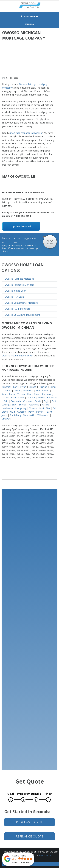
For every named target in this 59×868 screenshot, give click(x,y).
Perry (31, 412)
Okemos (31, 397)
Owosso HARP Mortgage (17, 309)
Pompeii (40, 412)
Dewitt (38, 401)
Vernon (21, 394)
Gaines (53, 387)
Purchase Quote (29, 822)
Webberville (29, 415)
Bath (6, 401)
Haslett (45, 405)
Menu (29, 24)
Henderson (7, 408)
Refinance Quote (30, 836)
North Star (45, 408)
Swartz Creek (8, 394)
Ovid (13, 412)
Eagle (46, 401)
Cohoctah (16, 401)
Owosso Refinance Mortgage (20, 285)
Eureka (22, 405)
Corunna (28, 401)
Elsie (14, 405)
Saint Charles (18, 397)
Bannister (52, 397)
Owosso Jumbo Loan (15, 291)
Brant (37, 394)
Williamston (43, 415)
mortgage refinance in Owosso (26, 133)
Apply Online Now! (21, 226)
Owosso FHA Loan (14, 297)
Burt (15, 387)
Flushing (43, 387)
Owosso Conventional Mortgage (21, 303)
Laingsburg (21, 408)
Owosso (22, 412)
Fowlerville (34, 405)
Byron (23, 387)
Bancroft (6, 387)
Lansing (6, 419)
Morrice (33, 408)
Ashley (41, 397)
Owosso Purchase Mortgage (19, 279)
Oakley (5, 397)
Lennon (7, 391)
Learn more (45, 855)
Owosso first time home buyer (17, 356)
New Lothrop (42, 391)
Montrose (28, 391)
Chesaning (47, 394)
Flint (29, 394)
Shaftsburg (15, 415)
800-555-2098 (29, 16)
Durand (32, 387)
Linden (17, 391)
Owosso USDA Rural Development (22, 315)
